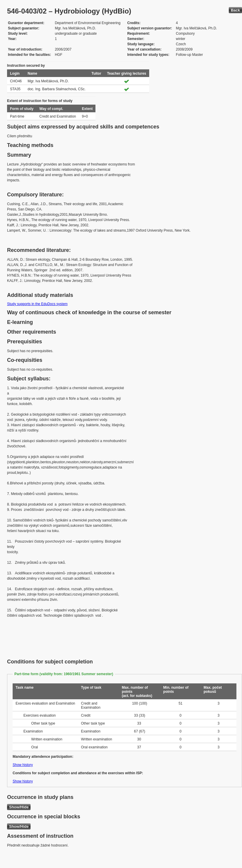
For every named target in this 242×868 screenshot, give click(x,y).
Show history (23, 765)
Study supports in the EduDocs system (37, 304)
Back (235, 10)
